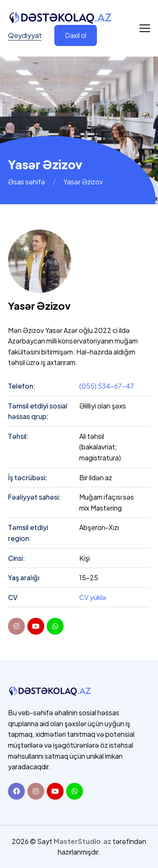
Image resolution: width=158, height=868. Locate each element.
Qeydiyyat (25, 35)
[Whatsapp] (75, 791)
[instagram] (16, 626)
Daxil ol (76, 35)
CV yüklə (93, 597)
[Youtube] (55, 791)
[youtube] (36, 626)
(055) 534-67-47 (107, 386)
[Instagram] (36, 791)
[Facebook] (16, 791)
